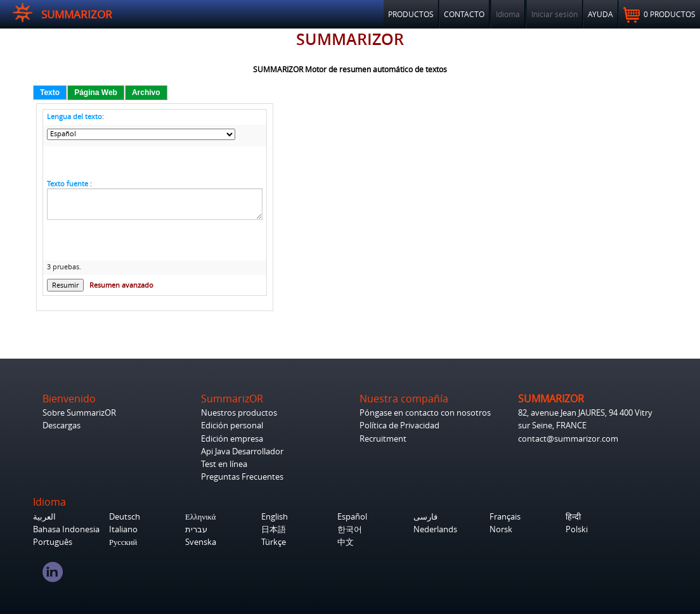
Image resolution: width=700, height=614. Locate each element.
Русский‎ (123, 542)
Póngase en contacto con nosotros (425, 413)
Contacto (464, 14)
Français (505, 517)
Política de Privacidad (399, 425)
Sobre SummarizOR (79, 413)
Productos (411, 14)
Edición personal (232, 425)
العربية (44, 517)
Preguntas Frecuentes (242, 477)
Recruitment (383, 439)
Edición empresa (232, 439)
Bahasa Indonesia (66, 529)
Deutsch (125, 517)
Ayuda (600, 14)
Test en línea (224, 464)
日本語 (274, 529)
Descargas (62, 425)
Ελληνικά (200, 517)
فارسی (425, 517)
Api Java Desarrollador (242, 451)
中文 (346, 542)
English (275, 517)
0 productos (659, 15)
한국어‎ (350, 529)
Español (352, 517)
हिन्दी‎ (573, 517)
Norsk (501, 529)
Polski (577, 529)
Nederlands (435, 529)
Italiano (123, 529)
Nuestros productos (239, 413)
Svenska (201, 542)
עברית (196, 529)
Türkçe (274, 542)
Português (53, 542)
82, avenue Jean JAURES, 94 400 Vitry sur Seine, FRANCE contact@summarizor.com (585, 425)
